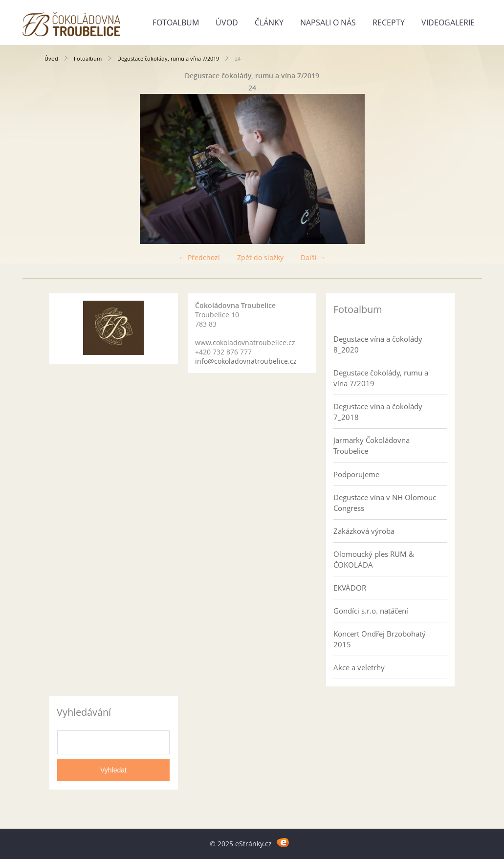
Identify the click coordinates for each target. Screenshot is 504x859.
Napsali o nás (328, 22)
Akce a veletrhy (359, 667)
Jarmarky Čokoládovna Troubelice (372, 445)
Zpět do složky (260, 257)
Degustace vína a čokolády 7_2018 (378, 412)
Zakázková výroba (364, 531)
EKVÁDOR (350, 588)
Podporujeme (356, 474)
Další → (313, 257)
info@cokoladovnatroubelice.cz (246, 361)
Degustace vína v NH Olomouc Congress (385, 503)
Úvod (227, 22)
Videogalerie (448, 22)
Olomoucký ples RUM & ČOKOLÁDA (374, 559)
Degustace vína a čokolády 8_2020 (378, 344)
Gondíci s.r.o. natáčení (371, 611)
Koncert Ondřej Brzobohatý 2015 (380, 639)
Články (269, 22)
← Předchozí (199, 257)
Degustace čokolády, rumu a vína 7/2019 (168, 58)
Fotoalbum (176, 22)
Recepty (389, 22)
